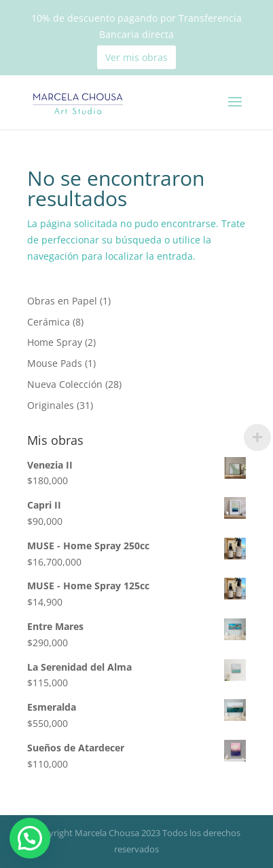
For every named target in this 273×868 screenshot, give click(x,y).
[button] (34, 837)
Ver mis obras (136, 57)
